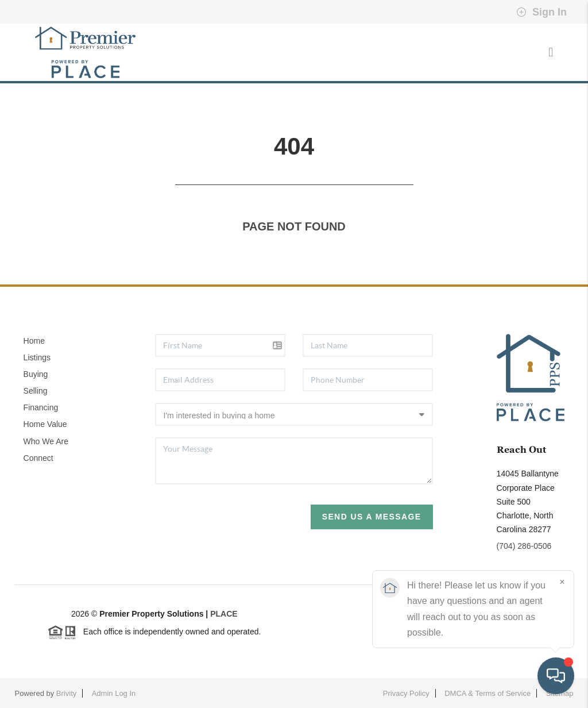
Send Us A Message (372, 517)
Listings (37, 357)
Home (34, 341)
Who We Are (46, 441)
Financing (41, 407)
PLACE (224, 614)
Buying (36, 374)
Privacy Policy (406, 693)
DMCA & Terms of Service (488, 693)
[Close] (562, 582)
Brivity (66, 693)
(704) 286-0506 (524, 546)
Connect (38, 458)
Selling (36, 391)
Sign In (541, 12)
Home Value (45, 424)
